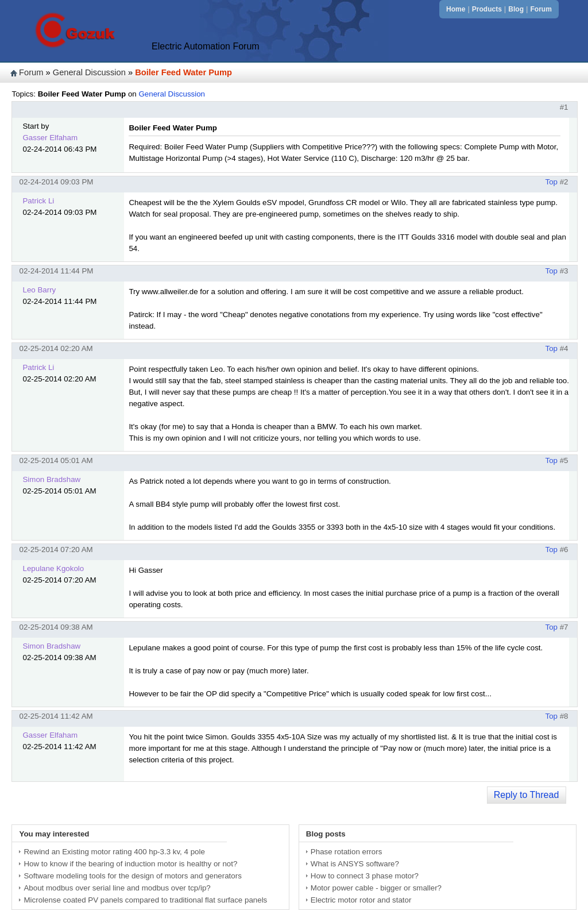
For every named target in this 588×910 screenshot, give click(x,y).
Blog (516, 9)
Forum (541, 9)
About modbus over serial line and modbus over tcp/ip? (117, 888)
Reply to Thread (527, 795)
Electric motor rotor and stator (361, 900)
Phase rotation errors (346, 852)
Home (456, 9)
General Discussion (89, 72)
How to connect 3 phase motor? (365, 876)
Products (487, 9)
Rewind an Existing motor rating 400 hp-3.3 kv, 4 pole (114, 852)
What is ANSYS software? (355, 864)
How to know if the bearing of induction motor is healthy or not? (130, 864)
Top (551, 182)
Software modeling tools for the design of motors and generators (132, 876)
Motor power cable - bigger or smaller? (376, 888)
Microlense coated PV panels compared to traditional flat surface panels (145, 900)
